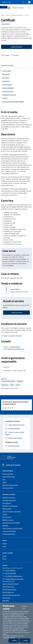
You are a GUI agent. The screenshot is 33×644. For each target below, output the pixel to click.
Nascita (18, 385)
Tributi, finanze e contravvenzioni (12, 528)
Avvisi (4, 546)
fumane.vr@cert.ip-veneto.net (14, 579)
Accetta (26, 640)
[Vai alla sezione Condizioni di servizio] (16, 95)
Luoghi (4, 556)
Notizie (5, 544)
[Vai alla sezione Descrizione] (16, 74)
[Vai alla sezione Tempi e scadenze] (16, 88)
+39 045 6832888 (10, 573)
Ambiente (5, 526)
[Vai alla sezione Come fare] (16, 78)
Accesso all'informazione (8, 381)
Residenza (20, 381)
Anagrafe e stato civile (17, 15)
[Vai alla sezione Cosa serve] (16, 81)
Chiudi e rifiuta (25, 607)
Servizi (8, 15)
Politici (4, 482)
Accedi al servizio (17, 313)
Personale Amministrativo (10, 485)
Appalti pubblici (7, 509)
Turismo (5, 514)
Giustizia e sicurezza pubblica (11, 523)
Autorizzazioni (7, 503)
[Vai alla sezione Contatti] (16, 98)
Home (3, 15)
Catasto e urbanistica (9, 498)
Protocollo (6, 367)
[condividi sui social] (5, 55)
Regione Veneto (7, 2)
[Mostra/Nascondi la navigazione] (4, 7)
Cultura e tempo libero (9, 531)
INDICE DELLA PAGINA (16, 66)
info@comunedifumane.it (16, 349)
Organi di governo (8, 474)
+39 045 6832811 (15, 347)
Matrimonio (5, 385)
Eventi (4, 559)
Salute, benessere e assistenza (12, 512)
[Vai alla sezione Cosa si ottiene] (16, 84)
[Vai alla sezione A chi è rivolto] (16, 71)
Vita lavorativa (7, 517)
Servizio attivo (6, 24)
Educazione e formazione (10, 506)
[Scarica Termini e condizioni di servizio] (11, 336)
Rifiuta (15, 640)
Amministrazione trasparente (11, 595)
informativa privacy (9, 638)
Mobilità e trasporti (8, 520)
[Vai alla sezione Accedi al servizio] (16, 91)
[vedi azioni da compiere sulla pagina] (14, 55)
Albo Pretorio (6, 598)
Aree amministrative (9, 477)
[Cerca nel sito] (29, 8)
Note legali (6, 601)
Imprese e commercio (9, 534)
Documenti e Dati (8, 488)
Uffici (4, 479)
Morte (12, 385)
